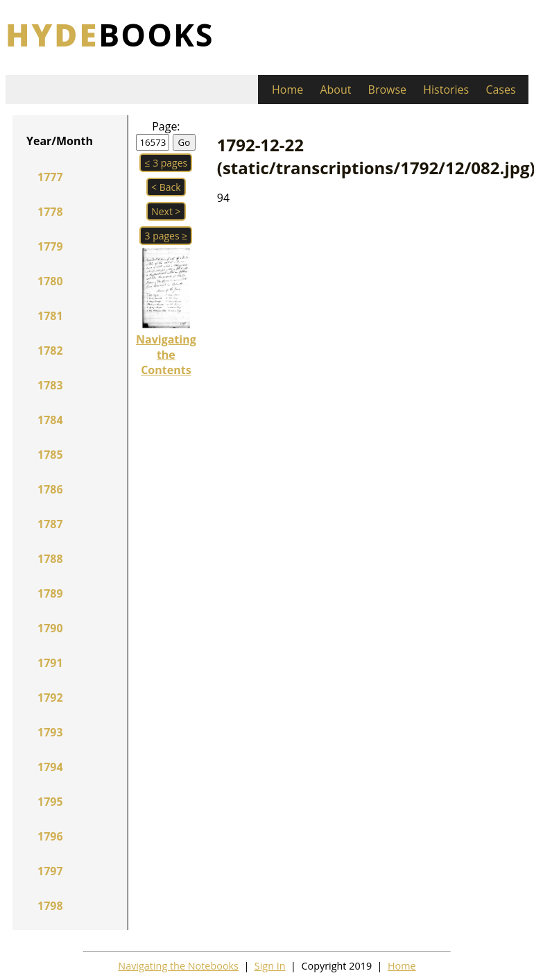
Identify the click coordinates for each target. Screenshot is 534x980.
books (110, 34)
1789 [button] (50, 593)
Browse (388, 90)
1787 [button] (50, 524)
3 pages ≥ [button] (166, 236)
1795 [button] (50, 802)
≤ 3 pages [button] (166, 163)
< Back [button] (166, 187)
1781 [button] (50, 316)
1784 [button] (50, 420)
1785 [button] (50, 455)
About (335, 90)
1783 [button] (50, 385)
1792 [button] (50, 698)
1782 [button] (50, 350)
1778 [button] (50, 212)
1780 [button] (50, 281)
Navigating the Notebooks (178, 966)
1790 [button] (50, 628)
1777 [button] (50, 177)
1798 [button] (50, 906)
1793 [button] (50, 732)
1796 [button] (50, 836)
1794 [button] (50, 767)
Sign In (270, 966)
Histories (446, 90)
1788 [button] (50, 559)
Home (287, 90)
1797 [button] (50, 871)
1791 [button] (50, 663)
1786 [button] (50, 489)
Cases (500, 90)
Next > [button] (166, 211)
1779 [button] (50, 246)
